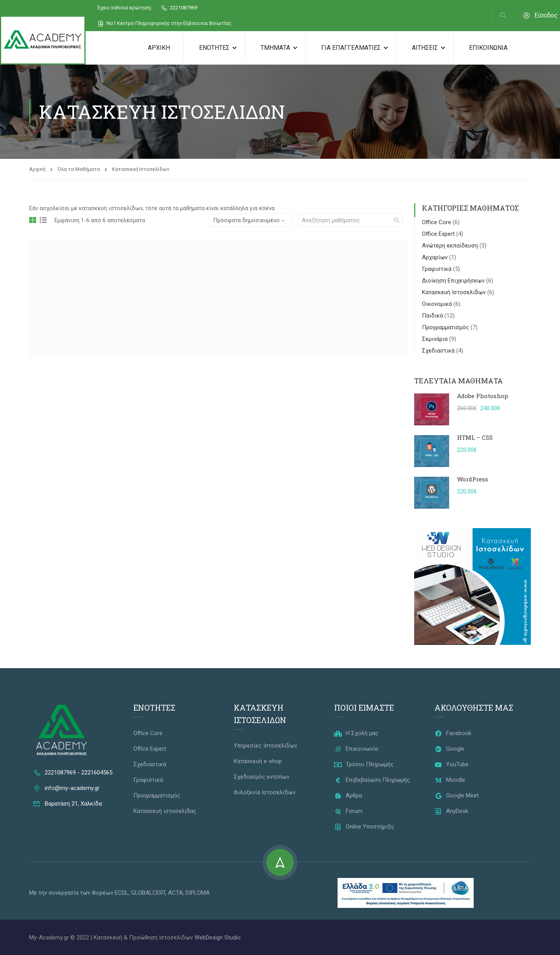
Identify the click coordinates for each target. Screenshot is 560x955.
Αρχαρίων (436, 257)
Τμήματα (275, 48)
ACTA (175, 893)
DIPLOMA (198, 893)
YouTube (451, 764)
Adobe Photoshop (483, 396)
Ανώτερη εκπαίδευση (451, 246)
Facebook (453, 733)
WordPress (472, 479)
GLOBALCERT (148, 893)
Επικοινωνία (488, 48)
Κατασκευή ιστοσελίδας (165, 811)
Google (449, 749)
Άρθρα (348, 795)
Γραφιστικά (437, 269)
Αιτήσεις (425, 48)
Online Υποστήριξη (364, 827)
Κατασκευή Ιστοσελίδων (455, 292)
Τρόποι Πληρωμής (364, 764)
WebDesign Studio (218, 937)
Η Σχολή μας (356, 733)
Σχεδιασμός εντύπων (262, 777)
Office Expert (439, 234)
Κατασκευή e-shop (258, 761)
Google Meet (457, 795)
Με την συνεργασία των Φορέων (72, 893)
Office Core (437, 222)
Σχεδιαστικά (439, 351)
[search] (397, 220)
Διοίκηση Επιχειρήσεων (454, 281)
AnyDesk (451, 811)
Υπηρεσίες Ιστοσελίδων (265, 746)
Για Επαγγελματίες (351, 48)
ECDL (122, 893)
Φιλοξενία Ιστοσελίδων (265, 792)
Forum (348, 811)
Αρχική (159, 48)
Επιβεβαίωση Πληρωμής (372, 780)
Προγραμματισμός (446, 327)
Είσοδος (540, 15)
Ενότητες (214, 48)
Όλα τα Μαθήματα (79, 169)
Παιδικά (433, 316)
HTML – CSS (475, 437)
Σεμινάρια (436, 339)
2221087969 (179, 8)
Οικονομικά (438, 304)
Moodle (450, 780)
